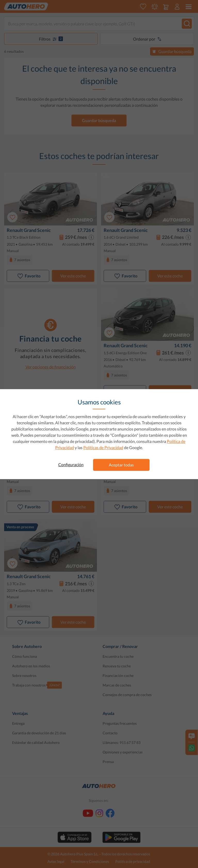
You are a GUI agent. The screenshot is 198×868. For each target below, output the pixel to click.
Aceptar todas (121, 465)
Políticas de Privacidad (103, 447)
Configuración (71, 465)
